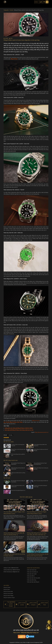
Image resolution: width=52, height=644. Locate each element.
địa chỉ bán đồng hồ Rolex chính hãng (13, 422)
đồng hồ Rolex (14, 59)
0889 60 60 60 (36, 421)
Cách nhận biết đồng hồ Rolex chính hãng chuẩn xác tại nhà (19, 430)
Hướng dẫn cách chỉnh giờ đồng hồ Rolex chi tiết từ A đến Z (19, 428)
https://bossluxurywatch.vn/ (42, 432)
